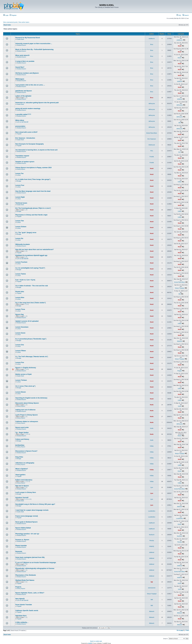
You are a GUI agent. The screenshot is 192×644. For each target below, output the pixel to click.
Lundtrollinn (152, 511)
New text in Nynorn (22, 486)
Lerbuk (19, 175)
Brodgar (19, 181)
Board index (7, 25)
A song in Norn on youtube (25, 61)
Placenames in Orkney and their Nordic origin (31, 215)
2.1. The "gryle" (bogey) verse (26, 233)
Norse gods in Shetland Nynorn (26, 522)
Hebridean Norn (21, 616)
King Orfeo (19, 457)
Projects (18, 587)
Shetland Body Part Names (25, 580)
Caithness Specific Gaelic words (27, 611)
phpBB (90, 643)
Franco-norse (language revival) (27, 516)
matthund (152, 523)
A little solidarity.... (22, 622)
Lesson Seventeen (22, 327)
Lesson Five (20, 362)
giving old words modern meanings (28, 109)
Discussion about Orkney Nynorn (27, 403)
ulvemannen (152, 588)
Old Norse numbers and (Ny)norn (27, 73)
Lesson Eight (20, 197)
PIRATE (152, 546)
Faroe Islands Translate (24, 605)
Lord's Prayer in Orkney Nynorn (27, 415)
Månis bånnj (20, 120)
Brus (152, 44)
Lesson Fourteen (21, 262)
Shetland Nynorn (22, 45)
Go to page (180, 630)
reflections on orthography (25, 463)
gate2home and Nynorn (24, 91)
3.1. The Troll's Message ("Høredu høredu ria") (32, 357)
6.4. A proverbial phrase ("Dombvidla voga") (31, 339)
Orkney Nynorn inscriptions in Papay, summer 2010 (33, 168)
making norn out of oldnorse (25, 410)
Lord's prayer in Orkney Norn (26, 492)
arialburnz (152, 39)
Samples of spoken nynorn (25, 162)
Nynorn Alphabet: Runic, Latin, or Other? (30, 593)
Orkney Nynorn (21, 169)
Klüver (180, 58)
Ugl (152, 582)
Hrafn (152, 405)
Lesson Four (20, 185)
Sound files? (20, 67)
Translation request (22, 156)
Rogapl (180, 371)
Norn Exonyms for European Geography (30, 144)
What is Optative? (22, 469)
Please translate (21, 546)
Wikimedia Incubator (23, 244)
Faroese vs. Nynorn (22, 540)
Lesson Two (20, 221)
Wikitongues (20, 79)
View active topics (24, 22)
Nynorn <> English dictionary (26, 368)
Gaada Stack (20, 39)
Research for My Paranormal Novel (28, 38)
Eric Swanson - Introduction (25, 138)
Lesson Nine (20, 298)
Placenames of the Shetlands (26, 575)
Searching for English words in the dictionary (31, 398)
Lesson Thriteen (21, 380)
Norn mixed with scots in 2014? (26, 132)
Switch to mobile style (96, 641)
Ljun (152, 487)
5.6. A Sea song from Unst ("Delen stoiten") (31, 303)
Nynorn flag (20, 314)
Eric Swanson (152, 139)
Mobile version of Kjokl (23, 374)
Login (6, 15)
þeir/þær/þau (20, 445)
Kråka (180, 182)
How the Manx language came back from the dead (33, 191)
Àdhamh (180, 341)
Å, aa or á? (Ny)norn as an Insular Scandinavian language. (36, 563)
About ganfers (20, 475)
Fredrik (152, 157)
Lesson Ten (19, 173)
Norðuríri (152, 535)
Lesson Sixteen (21, 227)
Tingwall (19, 134)
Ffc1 (152, 151)
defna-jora (152, 103)
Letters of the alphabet (23, 96)
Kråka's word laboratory (24, 480)
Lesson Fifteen (21, 351)
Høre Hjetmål (20, 599)
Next (188, 630)
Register (13, 15)
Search (186, 15)
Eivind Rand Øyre (152, 133)
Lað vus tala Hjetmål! (23, 122)
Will (180, 123)
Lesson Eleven (21, 392)
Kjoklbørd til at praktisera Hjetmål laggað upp (31, 255)
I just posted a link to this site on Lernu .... (30, 85)
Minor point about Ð (22, 55)
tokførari (180, 81)
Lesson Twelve (21, 274)
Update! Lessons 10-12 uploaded (27, 321)
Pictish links (20, 292)
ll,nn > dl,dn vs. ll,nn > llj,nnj (25, 280)
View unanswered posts (10, 22)
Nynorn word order (22, 427)
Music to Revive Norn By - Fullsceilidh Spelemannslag (34, 49)
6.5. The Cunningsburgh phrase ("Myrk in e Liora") (33, 208)
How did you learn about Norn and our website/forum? (35, 250)
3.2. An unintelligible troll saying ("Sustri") (30, 268)
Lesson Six (19, 238)
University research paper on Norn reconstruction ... (34, 44)
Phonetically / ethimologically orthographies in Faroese (35, 568)
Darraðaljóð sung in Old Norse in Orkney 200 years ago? (35, 504)
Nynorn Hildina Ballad (23, 528)
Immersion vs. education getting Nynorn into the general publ (37, 103)
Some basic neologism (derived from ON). (30, 557)
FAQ (179, 15)
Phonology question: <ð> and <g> (27, 534)
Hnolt (180, 46)
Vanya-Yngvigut (180, 288)
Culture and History (22, 439)
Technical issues (21, 203)
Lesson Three (20, 309)
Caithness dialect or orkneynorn (27, 422)
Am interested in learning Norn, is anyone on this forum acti (36, 150)
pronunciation (20, 126)
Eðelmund (152, 145)
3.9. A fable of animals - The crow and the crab (32, 286)
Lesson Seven (20, 333)
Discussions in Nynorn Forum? (26, 451)
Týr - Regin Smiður (22, 433)
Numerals (19, 551)
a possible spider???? (23, 114)
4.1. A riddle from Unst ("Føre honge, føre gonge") (33, 179)
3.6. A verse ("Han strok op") (25, 386)
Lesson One (20, 345)
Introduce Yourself (22, 498)
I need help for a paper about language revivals (32, 510)
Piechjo (152, 541)
